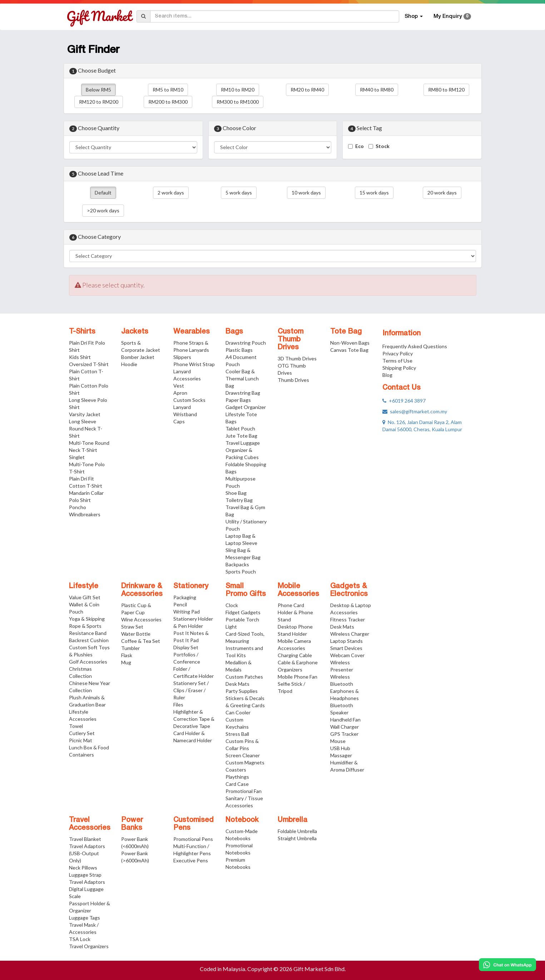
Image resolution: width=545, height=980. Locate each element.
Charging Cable (295, 655)
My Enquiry (452, 16)
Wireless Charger (350, 634)
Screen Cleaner (243, 755)
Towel (76, 726)
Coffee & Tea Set (141, 641)
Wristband (185, 414)
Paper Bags (238, 400)
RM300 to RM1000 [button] (238, 102)
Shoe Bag (236, 493)
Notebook (242, 820)
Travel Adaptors (87, 882)
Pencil (180, 604)
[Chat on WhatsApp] (507, 965)
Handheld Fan (345, 720)
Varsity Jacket (85, 414)
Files (178, 705)
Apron (180, 393)
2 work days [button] (171, 193)
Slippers (182, 357)
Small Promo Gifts (246, 590)
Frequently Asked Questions (415, 346)
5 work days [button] (239, 193)
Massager (341, 755)
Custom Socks (189, 400)
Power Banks (132, 824)
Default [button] (103, 193)
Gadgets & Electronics (349, 590)
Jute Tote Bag (241, 436)
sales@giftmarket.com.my (415, 411)
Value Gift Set (85, 597)
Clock (232, 605)
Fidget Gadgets (243, 612)
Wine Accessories (141, 619)
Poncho (78, 507)
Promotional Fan (244, 791)
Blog (387, 375)
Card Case (237, 784)
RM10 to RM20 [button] (238, 90)
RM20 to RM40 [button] (307, 90)
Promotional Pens (193, 839)
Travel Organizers (89, 946)
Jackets (135, 332)
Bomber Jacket (138, 357)
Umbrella (293, 820)
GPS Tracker (344, 734)
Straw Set (132, 627)
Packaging (185, 597)
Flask (127, 655)
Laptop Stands (346, 641)
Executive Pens (191, 860)
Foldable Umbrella (297, 831)
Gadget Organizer (246, 407)
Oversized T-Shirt (89, 364)
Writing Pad (187, 612)
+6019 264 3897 (404, 401)
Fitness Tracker (348, 619)
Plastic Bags (239, 350)
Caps (179, 421)
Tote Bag (346, 332)
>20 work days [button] (103, 210)
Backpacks (237, 564)
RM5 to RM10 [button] (168, 90)
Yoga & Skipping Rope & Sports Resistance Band (88, 626)
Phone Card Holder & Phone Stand (295, 612)
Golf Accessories (88, 662)
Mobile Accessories (298, 590)
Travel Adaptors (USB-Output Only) (87, 853)
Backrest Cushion (89, 640)
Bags (234, 332)
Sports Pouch (241, 572)
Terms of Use (397, 361)
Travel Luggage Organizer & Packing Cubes (243, 450)
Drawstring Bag (243, 393)
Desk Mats (237, 684)
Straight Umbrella (297, 838)
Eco (360, 146)
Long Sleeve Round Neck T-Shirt (86, 429)
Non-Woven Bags (350, 343)
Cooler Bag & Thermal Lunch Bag (242, 378)
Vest (179, 386)
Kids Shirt (80, 357)
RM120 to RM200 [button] (99, 102)
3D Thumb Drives (297, 358)
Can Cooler (238, 712)
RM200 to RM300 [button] (168, 102)
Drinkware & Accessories (142, 590)
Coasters (236, 770)
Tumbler (130, 648)
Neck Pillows (83, 868)
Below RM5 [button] (98, 90)
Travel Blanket (85, 839)
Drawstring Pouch (246, 343)
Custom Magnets (245, 762)
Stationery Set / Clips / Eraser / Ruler (191, 690)
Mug (126, 662)
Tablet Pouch (240, 429)
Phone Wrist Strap (194, 364)
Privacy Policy (398, 353)
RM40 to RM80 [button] (377, 90)
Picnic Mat (81, 740)
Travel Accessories (90, 824)
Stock (383, 146)
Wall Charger (345, 727)
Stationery (191, 586)
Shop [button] (414, 16)
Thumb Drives (293, 380)
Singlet (77, 457)
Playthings (237, 777)
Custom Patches (244, 677)
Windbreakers (85, 514)
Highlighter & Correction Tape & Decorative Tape (194, 719)
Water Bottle (136, 634)
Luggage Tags (85, 918)
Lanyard (182, 407)
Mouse (338, 741)
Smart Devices (346, 648)
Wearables (192, 332)
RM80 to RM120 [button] (446, 90)
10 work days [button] (306, 193)
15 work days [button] (374, 193)
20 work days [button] (442, 193)
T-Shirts (82, 332)
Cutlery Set (82, 733)
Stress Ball (237, 734)
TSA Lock (80, 939)
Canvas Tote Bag (349, 350)
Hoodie (129, 364)
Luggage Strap (85, 875)
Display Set (186, 647)
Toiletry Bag (239, 500)
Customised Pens (194, 824)
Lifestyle (84, 586)
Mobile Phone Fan (298, 677)
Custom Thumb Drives (291, 340)
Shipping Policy (399, 368)
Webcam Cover (347, 655)
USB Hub (340, 748)
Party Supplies (242, 691)
